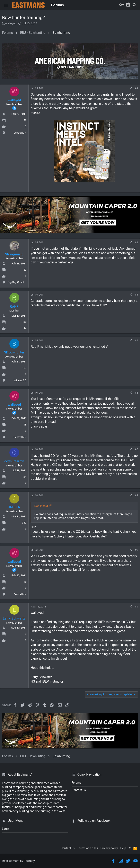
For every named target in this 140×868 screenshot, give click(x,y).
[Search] (135, 5)
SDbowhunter (14, 352)
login (6, 829)
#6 (136, 449)
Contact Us (79, 790)
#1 (136, 88)
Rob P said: (41, 506)
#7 (136, 495)
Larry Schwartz (14, 618)
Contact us (68, 848)
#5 (136, 393)
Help (123, 848)
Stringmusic (14, 254)
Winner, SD (20, 380)
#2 (136, 242)
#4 (136, 340)
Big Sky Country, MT (19, 282)
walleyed (11, 23)
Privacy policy (109, 848)
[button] (6, 5)
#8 (136, 550)
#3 (136, 295)
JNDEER (14, 507)
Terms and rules (88, 848)
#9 (136, 607)
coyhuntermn (14, 461)
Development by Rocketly (18, 861)
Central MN (20, 133)
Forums (77, 783)
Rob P (14, 306)
